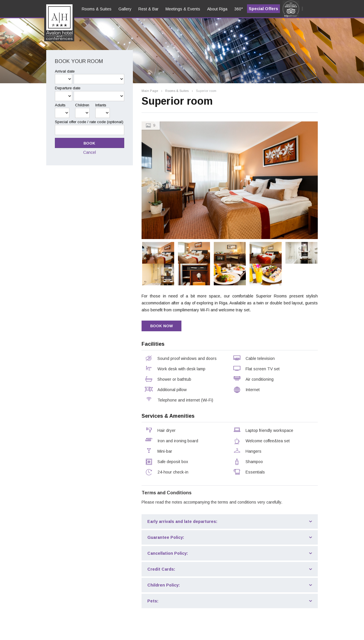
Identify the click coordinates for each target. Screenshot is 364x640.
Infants (101, 105)
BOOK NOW (161, 326)
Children (82, 105)
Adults (60, 105)
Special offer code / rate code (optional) (89, 122)
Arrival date (65, 71)
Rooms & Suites (177, 91)
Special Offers (263, 9)
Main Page (150, 91)
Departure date (68, 88)
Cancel (90, 152)
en (53, 26)
